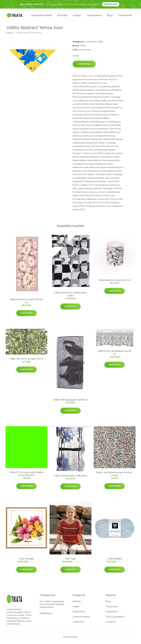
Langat (77, 16)
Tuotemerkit (125, 16)
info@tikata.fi (46, 616)
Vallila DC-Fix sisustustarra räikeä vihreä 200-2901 (26, 476)
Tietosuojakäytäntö (115, 619)
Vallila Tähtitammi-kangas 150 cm (26, 361)
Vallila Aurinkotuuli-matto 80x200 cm (26, 303)
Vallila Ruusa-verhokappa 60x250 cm (114, 355)
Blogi (110, 16)
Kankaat (62, 16)
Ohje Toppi (70, 561)
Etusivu (10, 35)
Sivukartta (110, 624)
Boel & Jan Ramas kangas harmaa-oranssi (115, 476)
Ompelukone (94, 16)
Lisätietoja (84, 66)
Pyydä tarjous (111, 4)
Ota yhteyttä (112, 609)
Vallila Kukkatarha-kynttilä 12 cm (114, 282)
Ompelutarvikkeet (41, 16)
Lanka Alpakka (115, 561)
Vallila (100, 44)
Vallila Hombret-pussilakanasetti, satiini (70, 296)
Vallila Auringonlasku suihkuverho (70, 478)
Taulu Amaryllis (26, 561)
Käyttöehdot (112, 614)
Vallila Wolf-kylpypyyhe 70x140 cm (70, 402)
